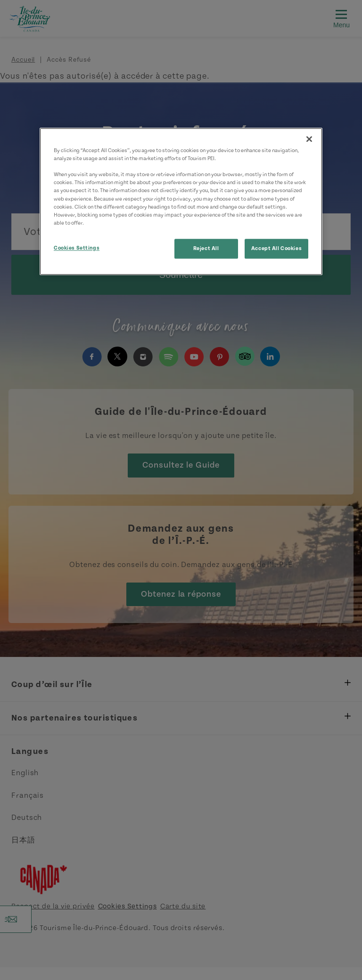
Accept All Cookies (276, 248)
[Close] (309, 139)
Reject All (206, 248)
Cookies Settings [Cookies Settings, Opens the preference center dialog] (77, 248)
